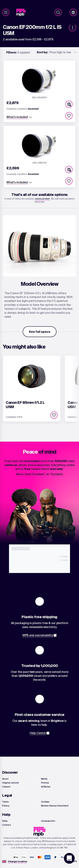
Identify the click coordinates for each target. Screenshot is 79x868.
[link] (22, 12)
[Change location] (17, 862)
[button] (69, 104)
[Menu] (6, 12)
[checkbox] (69, 116)
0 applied (18, 52)
